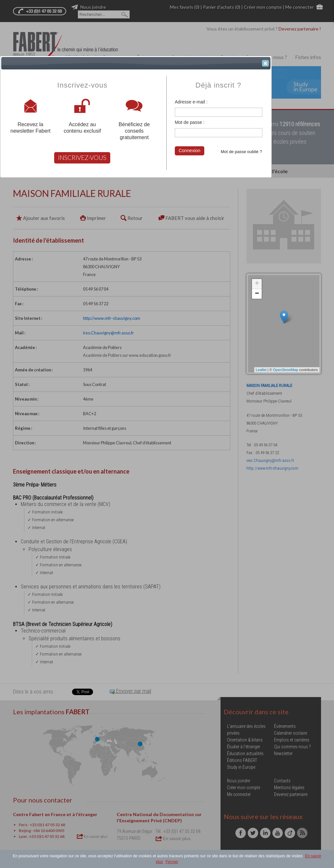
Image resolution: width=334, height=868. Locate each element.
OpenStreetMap (286, 370)
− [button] (257, 294)
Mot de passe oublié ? (241, 152)
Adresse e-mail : (191, 102)
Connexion (190, 151)
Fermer (172, 862)
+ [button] (257, 284)
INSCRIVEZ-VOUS (82, 157)
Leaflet (261, 370)
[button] (265, 63)
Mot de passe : (190, 122)
